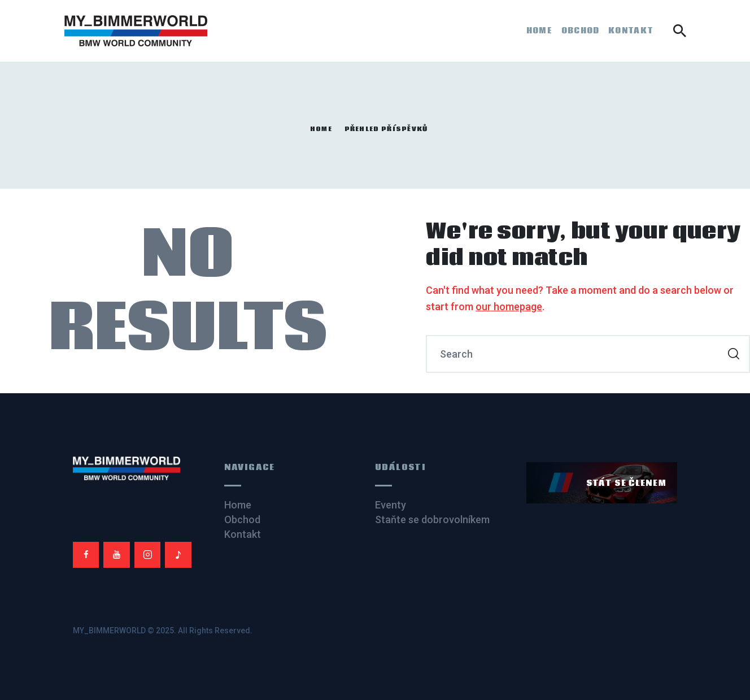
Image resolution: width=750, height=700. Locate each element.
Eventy (391, 505)
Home (321, 130)
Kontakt (243, 534)
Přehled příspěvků (386, 129)
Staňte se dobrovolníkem (432, 519)
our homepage (509, 306)
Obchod (242, 519)
